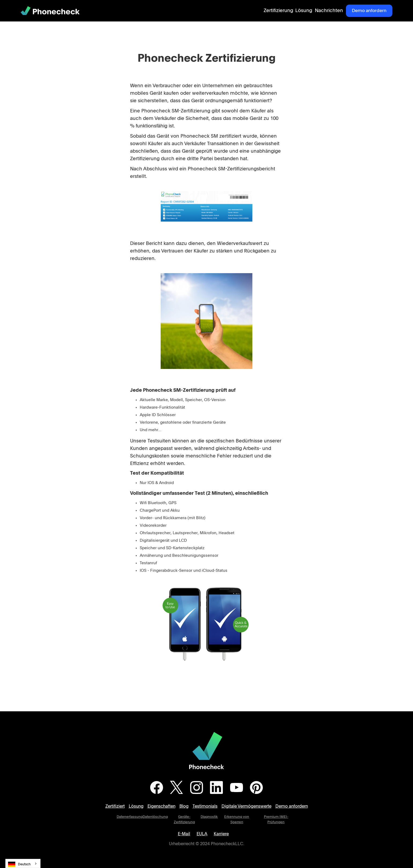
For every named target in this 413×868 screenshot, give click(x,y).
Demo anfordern (369, 11)
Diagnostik (209, 817)
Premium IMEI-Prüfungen (276, 820)
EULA (202, 834)
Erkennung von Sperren (237, 820)
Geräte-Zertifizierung (184, 820)
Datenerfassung (130, 817)
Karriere (221, 834)
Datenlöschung (155, 817)
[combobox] (23, 863)
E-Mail (184, 834)
